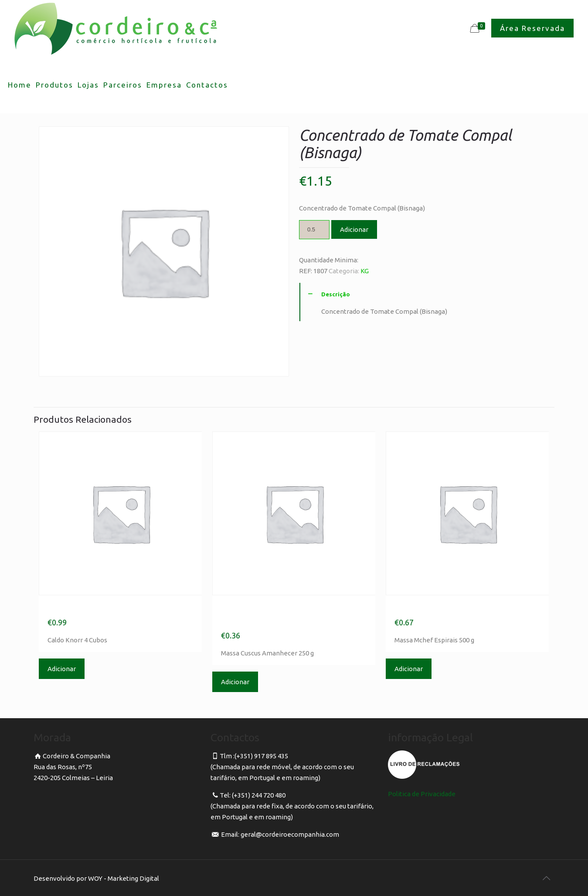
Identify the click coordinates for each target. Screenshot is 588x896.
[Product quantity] (314, 230)
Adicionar (354, 229)
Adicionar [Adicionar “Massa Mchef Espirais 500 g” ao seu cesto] (409, 669)
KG (365, 271)
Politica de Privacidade (422, 794)
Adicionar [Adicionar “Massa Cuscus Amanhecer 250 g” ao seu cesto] (235, 682)
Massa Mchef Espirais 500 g (462, 608)
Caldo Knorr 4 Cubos (97, 608)
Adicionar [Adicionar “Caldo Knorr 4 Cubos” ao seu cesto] (62, 669)
